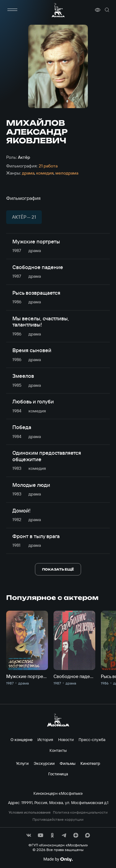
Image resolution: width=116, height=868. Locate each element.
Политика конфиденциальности (80, 812)
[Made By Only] (58, 859)
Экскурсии (44, 763)
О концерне (21, 739)
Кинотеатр (90, 763)
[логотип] (58, 10)
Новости (66, 739)
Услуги (22, 763)
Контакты (58, 750)
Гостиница (58, 774)
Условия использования (30, 812)
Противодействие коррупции (58, 820)
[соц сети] (29, 835)
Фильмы (68, 763)
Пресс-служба (92, 739)
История (45, 739)
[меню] (12, 10)
